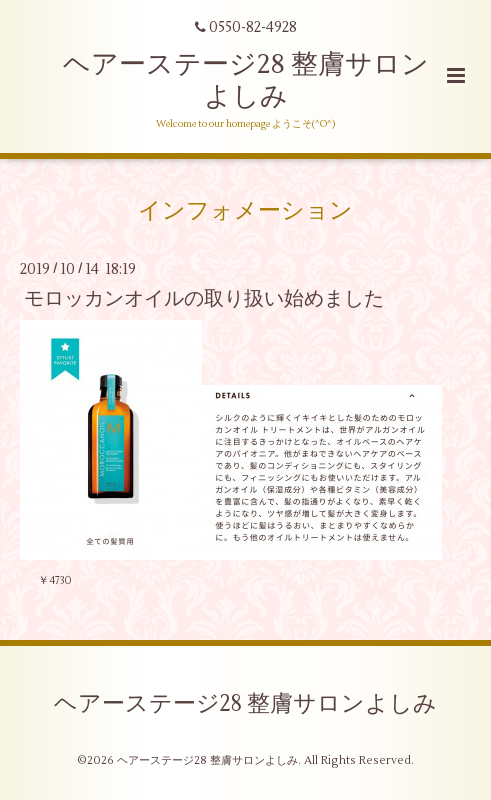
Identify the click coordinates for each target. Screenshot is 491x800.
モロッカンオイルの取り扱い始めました (204, 298)
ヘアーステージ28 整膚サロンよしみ (246, 80)
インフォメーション (245, 210)
